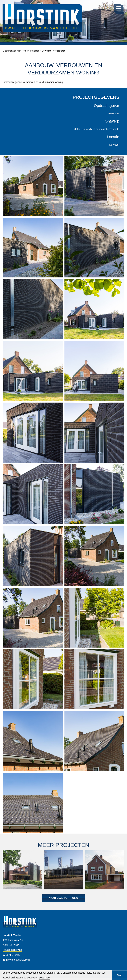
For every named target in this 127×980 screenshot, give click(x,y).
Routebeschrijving (12, 950)
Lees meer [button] (45, 978)
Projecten (35, 51)
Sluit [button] (120, 975)
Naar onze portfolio (64, 898)
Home (25, 51)
